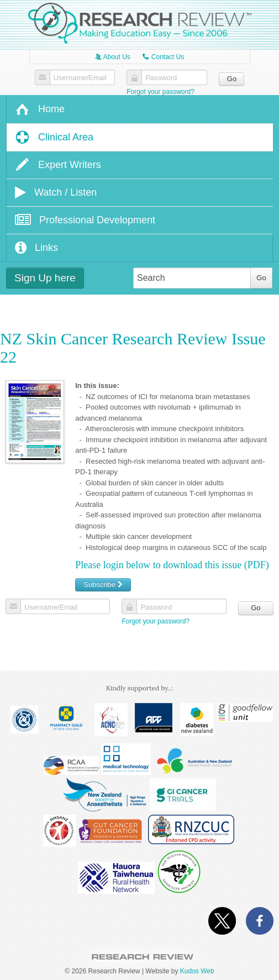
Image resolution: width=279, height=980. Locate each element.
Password (161, 78)
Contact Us (163, 57)
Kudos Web (197, 971)
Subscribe (103, 585)
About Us (113, 57)
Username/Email (80, 78)
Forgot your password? (160, 92)
